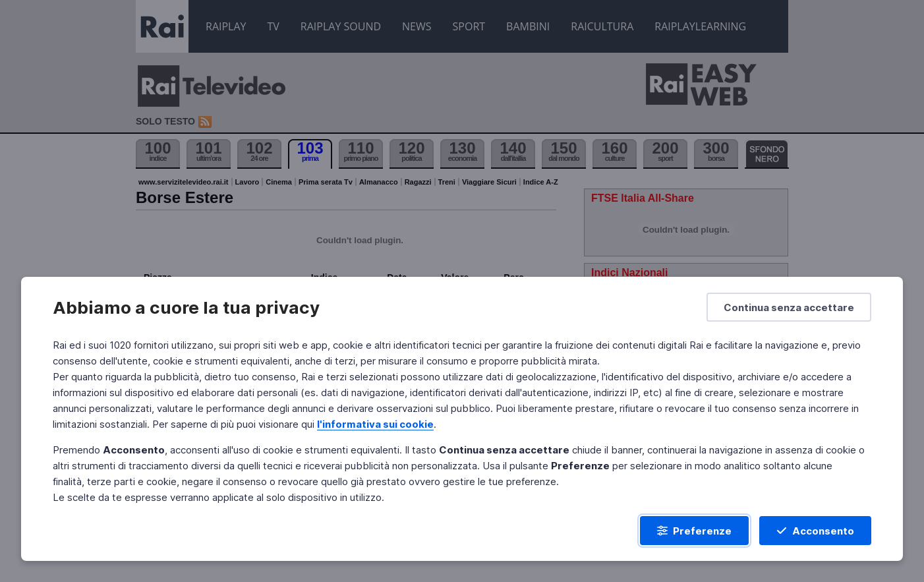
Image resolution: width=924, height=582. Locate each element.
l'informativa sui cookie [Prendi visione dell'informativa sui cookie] (375, 424)
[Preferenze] (694, 531)
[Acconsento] (815, 531)
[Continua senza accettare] (789, 307)
